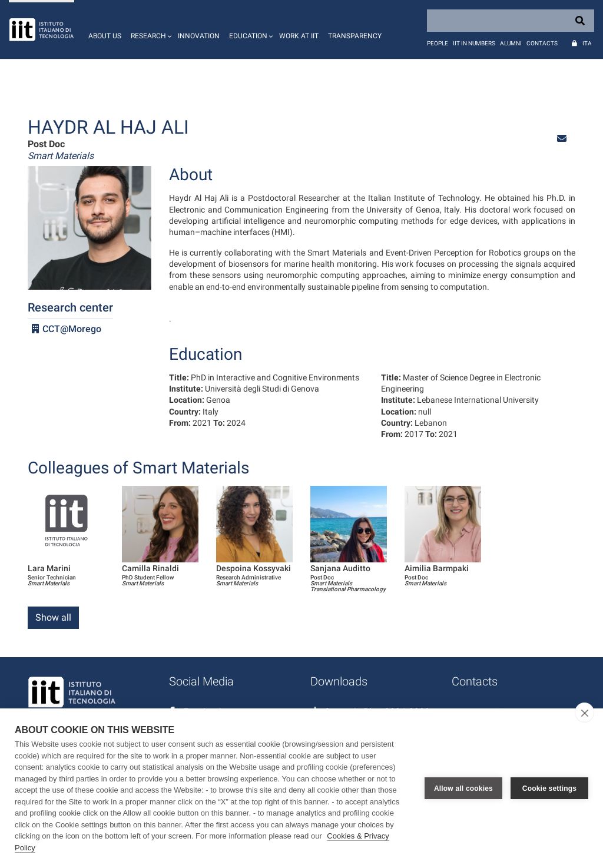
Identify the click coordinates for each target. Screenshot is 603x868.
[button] (150, 29)
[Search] (511, 21)
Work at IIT (299, 36)
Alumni (511, 43)
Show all (53, 617)
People (438, 43)
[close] (584, 713)
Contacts (542, 43)
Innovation (199, 36)
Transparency (355, 36)
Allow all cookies (463, 789)
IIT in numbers (474, 43)
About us (105, 36)
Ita (587, 43)
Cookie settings (549, 789)
